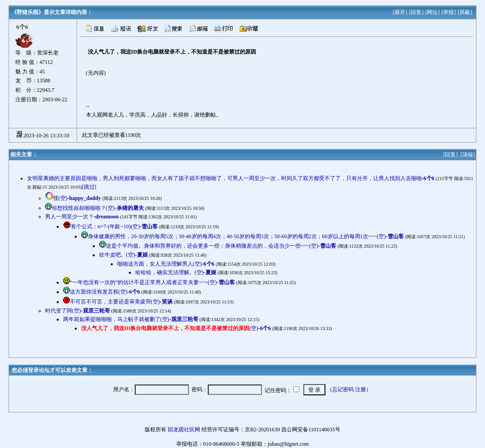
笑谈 (167, 302)
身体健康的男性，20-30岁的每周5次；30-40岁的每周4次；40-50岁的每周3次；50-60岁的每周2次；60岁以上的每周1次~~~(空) (237, 236)
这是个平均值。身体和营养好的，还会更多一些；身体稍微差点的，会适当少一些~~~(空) (212, 246)
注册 (361, 389)
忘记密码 (343, 389)
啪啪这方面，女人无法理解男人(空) (160, 264)
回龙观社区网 (184, 430)
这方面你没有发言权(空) (99, 292)
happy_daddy (85, 198)
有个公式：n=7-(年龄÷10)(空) (105, 226)
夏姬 (142, 255)
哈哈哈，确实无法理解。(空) (169, 272)
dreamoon (107, 217)
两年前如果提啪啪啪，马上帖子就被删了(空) (116, 319)
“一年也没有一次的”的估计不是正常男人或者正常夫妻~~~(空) (143, 282)
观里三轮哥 (96, 311)
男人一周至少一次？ (69, 217)
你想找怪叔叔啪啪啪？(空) (83, 208)
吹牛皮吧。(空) (117, 255)
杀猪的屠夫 (130, 208)
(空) (170, 328)
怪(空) (60, 198)
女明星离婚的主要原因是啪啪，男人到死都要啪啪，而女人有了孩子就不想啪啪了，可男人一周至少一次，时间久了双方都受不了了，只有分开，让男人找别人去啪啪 (224, 178)
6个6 (429, 178)
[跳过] (89, 187)
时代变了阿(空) (63, 311)
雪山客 (150, 226)
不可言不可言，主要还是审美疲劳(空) (115, 302)
